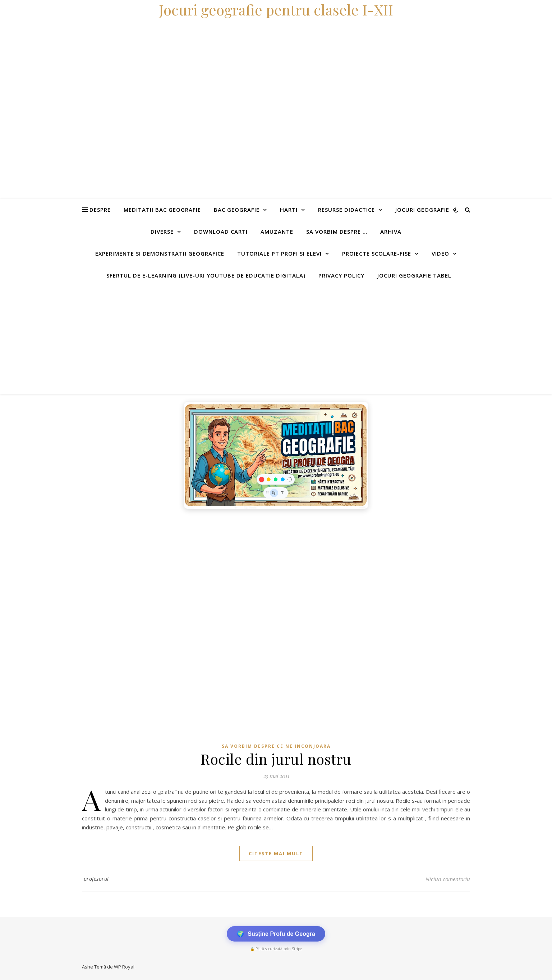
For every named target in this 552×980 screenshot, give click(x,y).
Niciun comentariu (448, 879)
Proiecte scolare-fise (377, 253)
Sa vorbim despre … (337, 232)
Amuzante (277, 232)
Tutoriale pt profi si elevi (279, 253)
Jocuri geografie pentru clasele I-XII (276, 10)
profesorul (96, 879)
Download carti (221, 232)
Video (440, 253)
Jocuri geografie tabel (414, 275)
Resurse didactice (346, 210)
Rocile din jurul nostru (276, 759)
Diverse (162, 232)
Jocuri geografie (422, 210)
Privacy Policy (341, 275)
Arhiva (391, 232)
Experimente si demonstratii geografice (160, 253)
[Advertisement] (276, 340)
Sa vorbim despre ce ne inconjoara (276, 746)
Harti (289, 210)
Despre (100, 210)
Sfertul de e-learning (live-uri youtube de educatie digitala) (206, 275)
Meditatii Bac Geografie (162, 210)
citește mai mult (276, 853)
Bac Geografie (237, 210)
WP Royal (124, 967)
